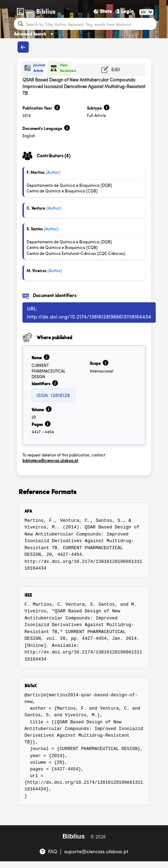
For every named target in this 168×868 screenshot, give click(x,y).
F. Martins (36, 172)
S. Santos (35, 229)
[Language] (147, 12)
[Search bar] (90, 24)
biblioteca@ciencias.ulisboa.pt (50, 461)
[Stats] (103, 11)
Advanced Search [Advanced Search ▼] (34, 34)
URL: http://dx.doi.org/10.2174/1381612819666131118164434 (89, 312)
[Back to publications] (23, 47)
